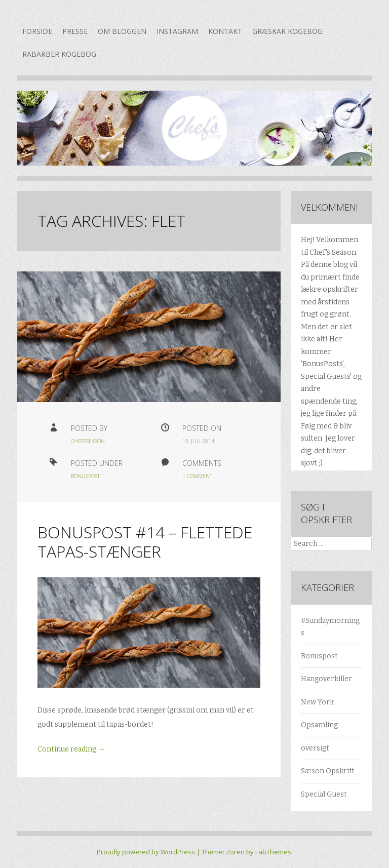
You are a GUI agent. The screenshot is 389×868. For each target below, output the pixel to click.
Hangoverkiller (326, 679)
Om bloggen (122, 31)
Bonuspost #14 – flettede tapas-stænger (145, 542)
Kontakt (225, 31)
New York (317, 702)
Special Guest (324, 794)
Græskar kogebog (287, 31)
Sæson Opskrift (328, 771)
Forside (37, 31)
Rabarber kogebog (59, 54)
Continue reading (71, 749)
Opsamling (319, 725)
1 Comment (197, 476)
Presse (75, 31)
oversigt (315, 748)
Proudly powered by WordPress (146, 852)
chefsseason (88, 441)
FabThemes (273, 852)
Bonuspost (85, 476)
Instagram (177, 31)
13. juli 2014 (198, 441)
